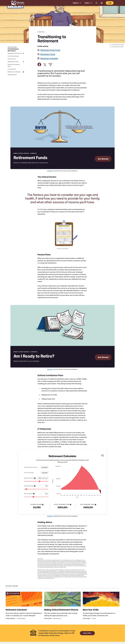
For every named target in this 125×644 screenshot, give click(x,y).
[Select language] (102, 3)
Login (110, 3)
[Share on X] (45, 65)
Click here (50, 171)
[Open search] (96, 3)
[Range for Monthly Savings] (36, 489)
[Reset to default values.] (102, 456)
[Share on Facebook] (39, 64)
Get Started (103, 159)
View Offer (87, 633)
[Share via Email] (50, 65)
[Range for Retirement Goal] (36, 481)
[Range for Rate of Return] (36, 497)
